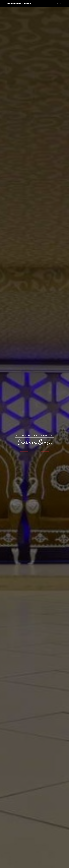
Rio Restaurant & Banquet (19, 4)
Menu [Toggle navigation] (60, 4)
